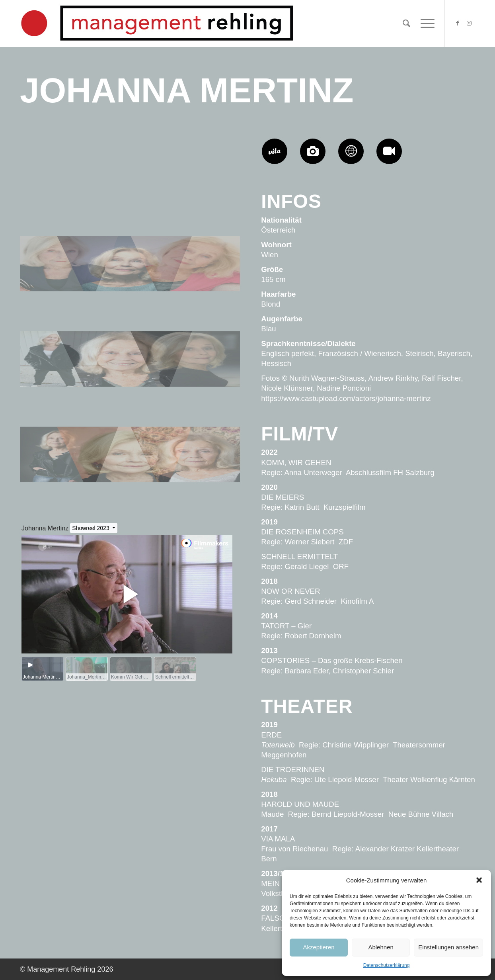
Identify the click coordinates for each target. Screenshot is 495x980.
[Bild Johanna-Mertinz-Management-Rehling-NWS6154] (204, 473)
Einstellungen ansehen (448, 947)
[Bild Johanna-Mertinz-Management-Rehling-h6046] (130, 282)
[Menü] (425, 23)
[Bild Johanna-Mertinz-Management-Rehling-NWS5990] (130, 473)
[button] (479, 880)
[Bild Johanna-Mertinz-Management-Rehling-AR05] (57, 473)
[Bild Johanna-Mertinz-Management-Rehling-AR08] (130, 378)
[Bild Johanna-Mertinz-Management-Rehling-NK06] (57, 282)
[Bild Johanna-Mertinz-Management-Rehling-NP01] (130, 186)
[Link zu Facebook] (457, 23)
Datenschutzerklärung (387, 965)
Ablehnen (381, 947)
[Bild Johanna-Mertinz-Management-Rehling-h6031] (57, 378)
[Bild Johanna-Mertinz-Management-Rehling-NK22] (204, 186)
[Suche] (406, 23)
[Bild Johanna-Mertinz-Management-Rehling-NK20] (57, 186)
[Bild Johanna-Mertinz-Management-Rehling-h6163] (204, 378)
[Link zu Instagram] (469, 23)
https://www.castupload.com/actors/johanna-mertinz (346, 398)
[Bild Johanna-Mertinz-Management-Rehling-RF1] (204, 282)
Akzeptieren (319, 947)
